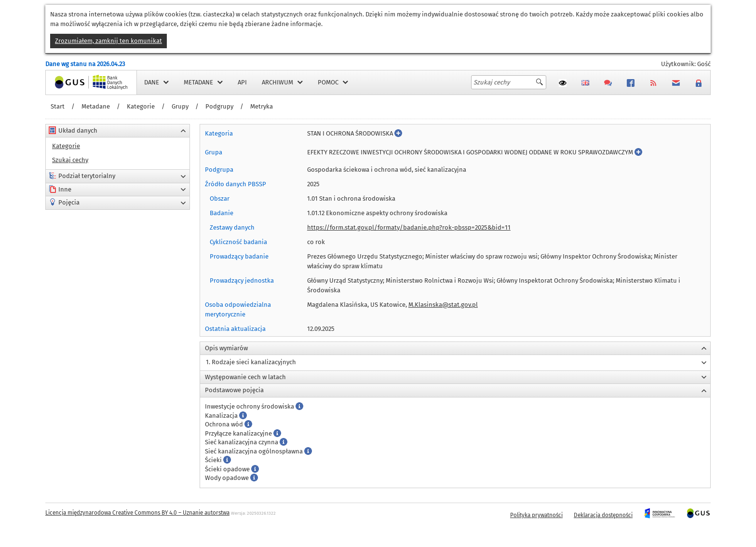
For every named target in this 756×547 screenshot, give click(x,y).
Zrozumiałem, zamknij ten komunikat (108, 41)
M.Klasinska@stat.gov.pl (443, 305)
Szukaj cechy (70, 160)
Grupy (180, 106)
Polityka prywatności (536, 515)
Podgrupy (219, 106)
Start (58, 106)
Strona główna (67, 82)
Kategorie (141, 106)
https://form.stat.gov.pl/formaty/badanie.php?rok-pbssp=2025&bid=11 (409, 227)
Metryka (262, 106)
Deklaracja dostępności (603, 515)
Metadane (96, 106)
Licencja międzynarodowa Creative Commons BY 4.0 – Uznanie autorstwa (137, 513)
